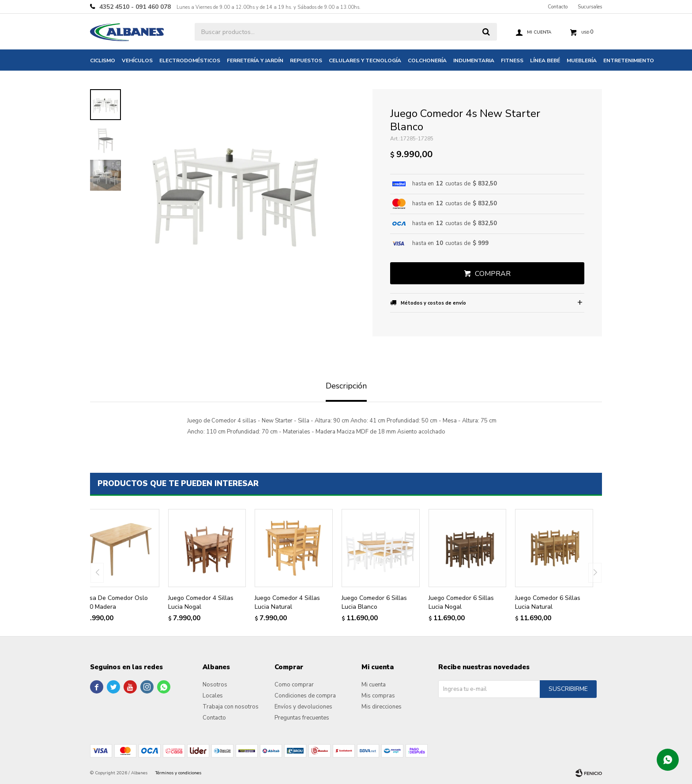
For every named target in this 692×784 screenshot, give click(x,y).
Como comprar (294, 685)
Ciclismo (103, 60)
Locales (213, 696)
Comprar (493, 274)
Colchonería (427, 60)
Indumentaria (474, 60)
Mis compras (378, 696)
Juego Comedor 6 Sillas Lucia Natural (548, 602)
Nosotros (215, 685)
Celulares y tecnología (365, 60)
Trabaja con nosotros (231, 707)
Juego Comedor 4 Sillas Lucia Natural (287, 602)
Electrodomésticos (190, 60)
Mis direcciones (382, 707)
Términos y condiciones (178, 773)
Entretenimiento (629, 60)
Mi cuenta (374, 685)
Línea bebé (545, 60)
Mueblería (582, 60)
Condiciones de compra (305, 696)
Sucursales (590, 7)
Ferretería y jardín (255, 60)
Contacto (558, 7)
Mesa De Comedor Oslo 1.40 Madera (115, 602)
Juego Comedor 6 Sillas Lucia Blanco (374, 602)
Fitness (512, 60)
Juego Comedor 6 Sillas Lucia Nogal (461, 602)
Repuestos (306, 60)
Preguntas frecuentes (302, 718)
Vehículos (137, 60)
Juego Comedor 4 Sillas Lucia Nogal (201, 602)
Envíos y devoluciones (303, 707)
